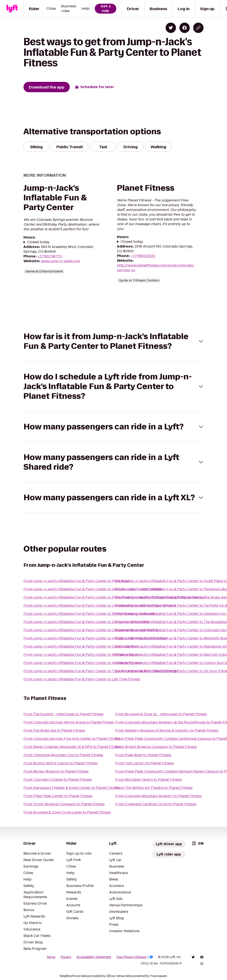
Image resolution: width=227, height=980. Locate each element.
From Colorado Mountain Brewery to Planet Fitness (158, 796)
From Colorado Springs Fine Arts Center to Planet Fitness (72, 739)
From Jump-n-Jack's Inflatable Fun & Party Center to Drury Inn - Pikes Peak (86, 622)
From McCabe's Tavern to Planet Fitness (148, 780)
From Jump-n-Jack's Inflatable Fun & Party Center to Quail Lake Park (81, 646)
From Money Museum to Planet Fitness (56, 771)
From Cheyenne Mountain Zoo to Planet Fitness (63, 755)
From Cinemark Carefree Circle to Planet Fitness (156, 804)
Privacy (66, 957)
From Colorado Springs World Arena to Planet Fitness (69, 722)
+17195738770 (50, 256)
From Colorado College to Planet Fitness (58, 780)
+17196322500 (143, 256)
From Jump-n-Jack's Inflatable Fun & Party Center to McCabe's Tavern (82, 655)
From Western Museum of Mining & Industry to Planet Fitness (167, 730)
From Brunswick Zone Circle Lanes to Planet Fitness (67, 812)
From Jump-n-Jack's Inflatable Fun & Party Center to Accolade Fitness (82, 663)
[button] (113, 341)
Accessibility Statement (94, 957)
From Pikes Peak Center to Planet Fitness (58, 796)
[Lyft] (12, 9)
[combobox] (197, 843)
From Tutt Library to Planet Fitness (145, 763)
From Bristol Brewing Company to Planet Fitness (156, 747)
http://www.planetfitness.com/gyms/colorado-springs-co (156, 268)
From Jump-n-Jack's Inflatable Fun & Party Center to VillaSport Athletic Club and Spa (95, 638)
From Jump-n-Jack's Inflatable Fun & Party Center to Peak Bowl (76, 581)
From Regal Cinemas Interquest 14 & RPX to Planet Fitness (72, 747)
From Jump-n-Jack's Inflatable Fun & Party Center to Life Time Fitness (82, 679)
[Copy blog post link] (198, 28)
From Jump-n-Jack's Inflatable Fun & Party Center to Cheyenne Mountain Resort (91, 630)
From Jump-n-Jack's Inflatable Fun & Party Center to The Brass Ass (171, 597)
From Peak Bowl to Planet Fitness (143, 755)
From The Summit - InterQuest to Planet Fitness (63, 714)
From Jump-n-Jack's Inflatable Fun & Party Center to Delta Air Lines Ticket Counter (93, 589)
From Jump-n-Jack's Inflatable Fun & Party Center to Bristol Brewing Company (89, 614)
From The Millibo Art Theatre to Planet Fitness (154, 788)
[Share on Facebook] (185, 28)
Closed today (38, 242)
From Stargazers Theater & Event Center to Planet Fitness (72, 788)
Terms (51, 957)
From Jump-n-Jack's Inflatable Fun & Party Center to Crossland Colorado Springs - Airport (100, 605)
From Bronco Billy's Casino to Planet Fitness (61, 763)
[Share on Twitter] (171, 28)
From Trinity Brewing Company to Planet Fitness (64, 804)
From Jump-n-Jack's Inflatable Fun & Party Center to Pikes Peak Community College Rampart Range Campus (115, 597)
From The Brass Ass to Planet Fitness (54, 730)
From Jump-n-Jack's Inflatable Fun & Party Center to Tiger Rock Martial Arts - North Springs (101, 671)
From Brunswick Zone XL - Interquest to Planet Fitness (161, 714)
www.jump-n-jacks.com (61, 261)
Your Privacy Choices (135, 957)
